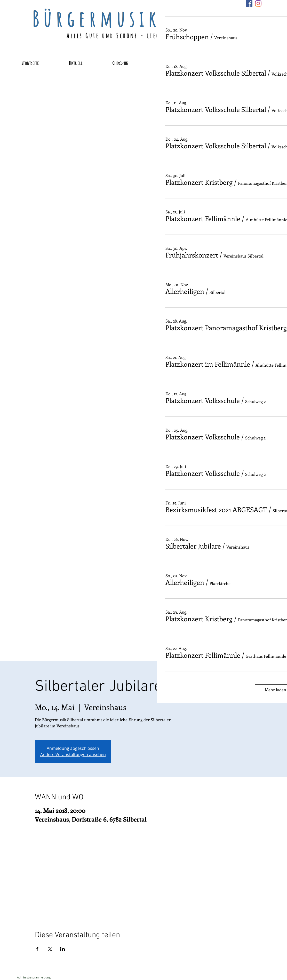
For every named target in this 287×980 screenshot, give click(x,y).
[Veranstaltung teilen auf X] (50, 949)
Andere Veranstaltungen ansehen (73, 754)
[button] (187, 37)
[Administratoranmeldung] (34, 977)
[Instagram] (258, 3)
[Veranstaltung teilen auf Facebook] (37, 949)
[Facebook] (249, 3)
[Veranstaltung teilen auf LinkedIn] (63, 949)
